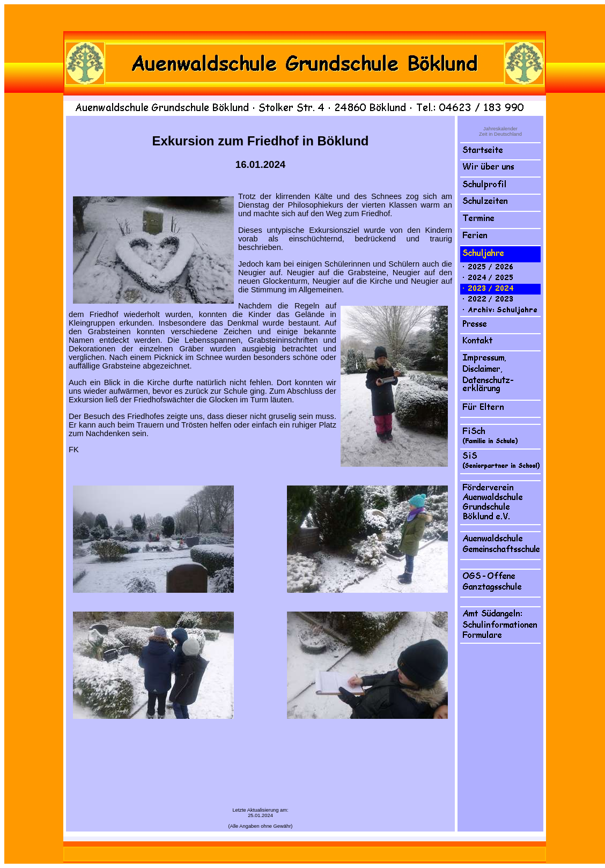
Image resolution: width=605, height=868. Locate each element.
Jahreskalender (500, 129)
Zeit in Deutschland (500, 134)
